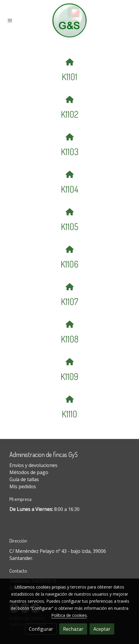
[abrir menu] (10, 20)
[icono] (69, 62)
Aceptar (102, 629)
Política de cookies (69, 615)
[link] (69, 20)
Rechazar (73, 629)
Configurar (41, 629)
